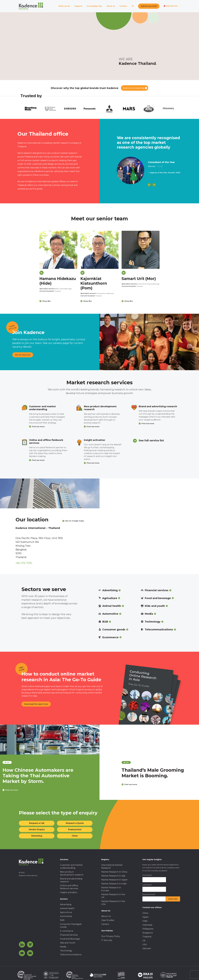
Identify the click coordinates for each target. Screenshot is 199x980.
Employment (75, 829)
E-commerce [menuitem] (67, 931)
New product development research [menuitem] (72, 873)
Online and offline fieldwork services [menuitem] (69, 887)
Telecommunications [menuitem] (71, 955)
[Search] (133, 6)
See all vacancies (23, 355)
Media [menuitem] (63, 947)
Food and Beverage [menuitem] (70, 939)
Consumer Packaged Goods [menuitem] (71, 926)
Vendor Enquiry (37, 829)
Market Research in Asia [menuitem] (113, 876)
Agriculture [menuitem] (66, 912)
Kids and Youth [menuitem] (68, 943)
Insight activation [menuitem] (69, 892)
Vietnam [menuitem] (147, 948)
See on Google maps (75, 521)
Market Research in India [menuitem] (114, 884)
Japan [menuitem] (145, 917)
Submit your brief (149, 6)
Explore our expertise (134, 88)
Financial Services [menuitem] (69, 935)
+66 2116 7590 (24, 563)
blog (27, 762)
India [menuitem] (145, 921)
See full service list (151, 440)
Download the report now (36, 704)
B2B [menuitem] (62, 920)
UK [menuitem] (144, 941)
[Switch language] (171, 6)
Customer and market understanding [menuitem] (71, 866)
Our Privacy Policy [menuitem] (111, 936)
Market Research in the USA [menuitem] (113, 903)
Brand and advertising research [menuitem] (71, 880)
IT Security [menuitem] (107, 940)
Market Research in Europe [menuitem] (111, 889)
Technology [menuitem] (66, 951)
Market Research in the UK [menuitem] (113, 896)
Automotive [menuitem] (66, 916)
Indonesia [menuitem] (147, 925)
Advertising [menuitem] (66, 904)
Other (75, 836)
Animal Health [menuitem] (67, 908)
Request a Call (37, 823)
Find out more (38, 427)
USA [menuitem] (145, 945)
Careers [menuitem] (105, 924)
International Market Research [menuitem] (112, 866)
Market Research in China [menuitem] (114, 872)
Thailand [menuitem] (147, 937)
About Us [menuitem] (106, 916)
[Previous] (149, 185)
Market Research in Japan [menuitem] (114, 880)
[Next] (154, 185)
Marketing (37, 836)
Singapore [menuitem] (148, 933)
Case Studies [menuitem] (108, 920)
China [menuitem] (145, 913)
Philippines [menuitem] (148, 929)
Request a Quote (75, 823)
